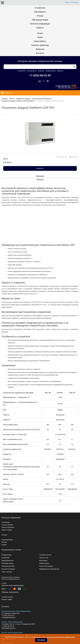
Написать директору (40, 45)
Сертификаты (40, 12)
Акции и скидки (7, 530)
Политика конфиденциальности (11, 579)
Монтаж (4, 542)
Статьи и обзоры (7, 525)
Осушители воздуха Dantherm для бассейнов (18, 101)
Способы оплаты (7, 597)
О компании (40, 8)
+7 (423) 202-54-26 (8, 626)
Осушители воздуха (8, 569)
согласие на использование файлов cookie (60, 637)
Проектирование (7, 540)
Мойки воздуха (44, 563)
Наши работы (40, 41)
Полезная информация (40, 24)
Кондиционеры (7, 555)
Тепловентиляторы (8, 566)
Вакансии (40, 49)
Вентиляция (43, 560)
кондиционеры (22, 71)
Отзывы (40, 16)
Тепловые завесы (8, 563)
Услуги (40, 33)
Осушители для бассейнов (41, 99)
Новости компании (8, 527)
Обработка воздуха (23, 99)
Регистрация (74, 2)
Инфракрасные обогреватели (49, 569)
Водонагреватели (7, 560)
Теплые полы (44, 558)
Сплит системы (7, 572)
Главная (5, 99)
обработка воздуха (51, 71)
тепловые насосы (32, 71)
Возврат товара (7, 599)
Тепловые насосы (45, 555)
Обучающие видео (40, 20)
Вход (67, 2)
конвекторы (60, 71)
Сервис (4, 545)
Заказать (40, 168)
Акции (40, 37)
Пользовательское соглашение (11, 577)
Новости (40, 28)
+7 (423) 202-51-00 (40, 75)
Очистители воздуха (46, 566)
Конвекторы (6, 558)
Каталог (12, 99)
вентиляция (41, 71)
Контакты (40, 53)
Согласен (41, 640)
